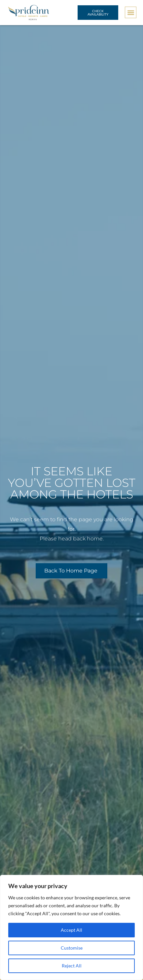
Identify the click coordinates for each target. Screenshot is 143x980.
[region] (71, 927)
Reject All (72, 966)
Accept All (71, 930)
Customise (72, 948)
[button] (131, 12)
